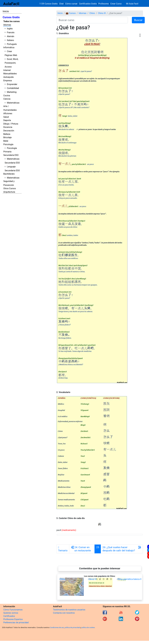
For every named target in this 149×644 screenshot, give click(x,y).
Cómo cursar (71, 4)
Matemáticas (13, 103)
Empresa (8, 81)
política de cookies (88, 628)
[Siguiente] (122, 549)
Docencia (8, 127)
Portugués (12, 44)
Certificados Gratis (88, 4)
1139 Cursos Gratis (49, 4)
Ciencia (7, 99)
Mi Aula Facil (132, 4)
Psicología (8, 144)
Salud (6, 117)
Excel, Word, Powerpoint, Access (12, 63)
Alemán (10, 36)
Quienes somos (11, 613)
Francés (11, 32)
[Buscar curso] (92, 20)
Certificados (9, 616)
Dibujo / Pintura (11, 124)
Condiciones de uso (57, 628)
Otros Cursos (10, 188)
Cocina (7, 96)
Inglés (10, 29)
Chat (61, 4)
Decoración (9, 131)
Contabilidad (13, 88)
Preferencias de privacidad (16, 623)
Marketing (12, 92)
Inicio (6, 11)
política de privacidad (72, 628)
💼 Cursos (71, 13)
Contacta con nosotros (64, 613)
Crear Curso (116, 4)
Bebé (6, 141)
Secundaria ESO (11, 155)
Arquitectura (9, 192)
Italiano (10, 40)
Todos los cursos (12, 21)
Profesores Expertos (13, 619)
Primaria (7, 152)
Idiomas (7, 25)
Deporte (7, 120)
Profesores (104, 4)
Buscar (138, 20)
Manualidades (10, 74)
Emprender (12, 84)
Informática (9, 47)
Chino (92, 13)
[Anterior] (82, 549)
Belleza (7, 134)
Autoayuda (8, 77)
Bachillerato (9, 174)
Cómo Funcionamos (13, 610)
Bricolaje (7, 137)
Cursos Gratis (11, 17)
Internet (7, 70)
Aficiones (8, 113)
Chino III (102, 13)
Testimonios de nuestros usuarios (69, 610)
